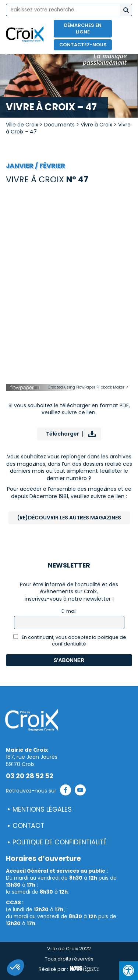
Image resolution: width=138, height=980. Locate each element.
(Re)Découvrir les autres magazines (69, 518)
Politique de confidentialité (60, 842)
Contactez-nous (83, 45)
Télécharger (63, 434)
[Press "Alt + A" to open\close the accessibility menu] (129, 971)
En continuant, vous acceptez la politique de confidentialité (70, 641)
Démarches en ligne (83, 28)
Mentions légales (42, 809)
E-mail (69, 611)
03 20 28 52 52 (30, 776)
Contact (28, 826)
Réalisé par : (69, 969)
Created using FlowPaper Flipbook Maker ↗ (88, 387)
